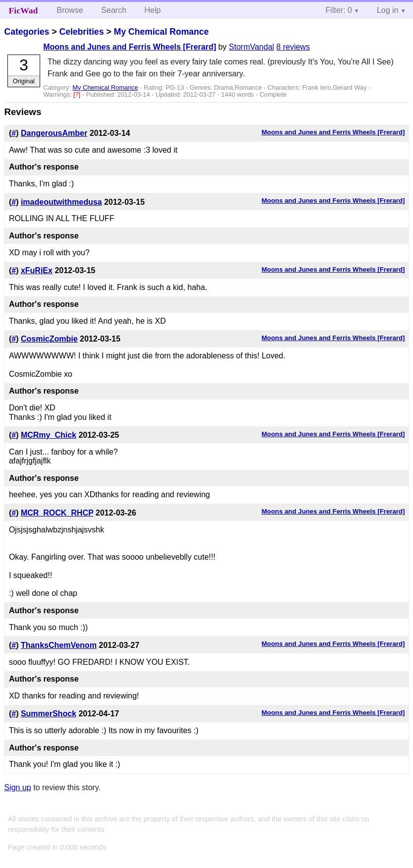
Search (114, 10)
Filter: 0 (339, 10)
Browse (70, 10)
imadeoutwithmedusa (61, 202)
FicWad (24, 10)
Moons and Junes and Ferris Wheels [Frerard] (130, 47)
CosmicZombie (49, 339)
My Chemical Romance (161, 32)
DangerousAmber (54, 133)
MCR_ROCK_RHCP (57, 513)
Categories (27, 32)
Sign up (17, 787)
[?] (78, 94)
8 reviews (293, 47)
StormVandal (252, 47)
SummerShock (49, 714)
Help (152, 10)
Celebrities (81, 32)
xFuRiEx (37, 270)
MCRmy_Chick (49, 435)
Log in (388, 10)
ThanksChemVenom (59, 645)
